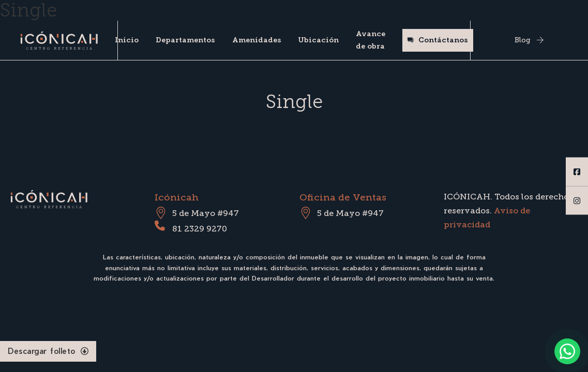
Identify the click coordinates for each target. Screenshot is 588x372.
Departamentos (185, 40)
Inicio (127, 40)
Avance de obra (371, 40)
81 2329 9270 (200, 229)
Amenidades (257, 40)
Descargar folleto (48, 351)
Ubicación (318, 40)
